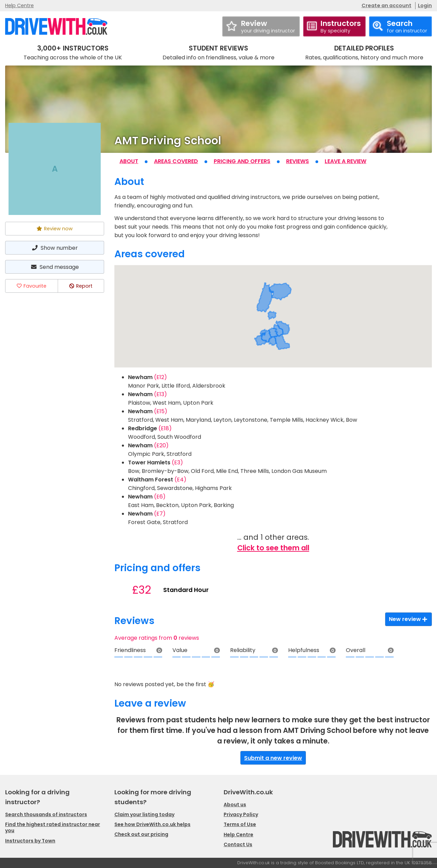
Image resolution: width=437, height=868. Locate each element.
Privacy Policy (241, 814)
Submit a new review (273, 758)
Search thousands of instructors (46, 814)
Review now (55, 229)
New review (408, 619)
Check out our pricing (141, 834)
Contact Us (238, 844)
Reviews (298, 161)
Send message (55, 267)
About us (235, 805)
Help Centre (19, 5)
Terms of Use (240, 824)
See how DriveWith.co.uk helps (152, 824)
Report (81, 286)
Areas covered (176, 161)
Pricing (242, 161)
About (129, 161)
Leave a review (346, 161)
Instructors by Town (30, 841)
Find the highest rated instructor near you (53, 827)
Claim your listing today (144, 814)
